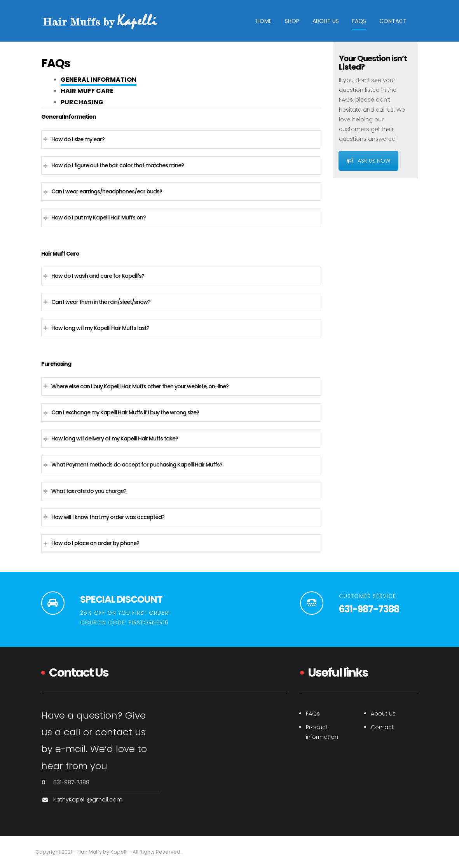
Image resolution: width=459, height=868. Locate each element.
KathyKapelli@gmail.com (88, 800)
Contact (393, 21)
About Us (326, 21)
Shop (292, 21)
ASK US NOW (368, 161)
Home (264, 21)
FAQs (359, 21)
